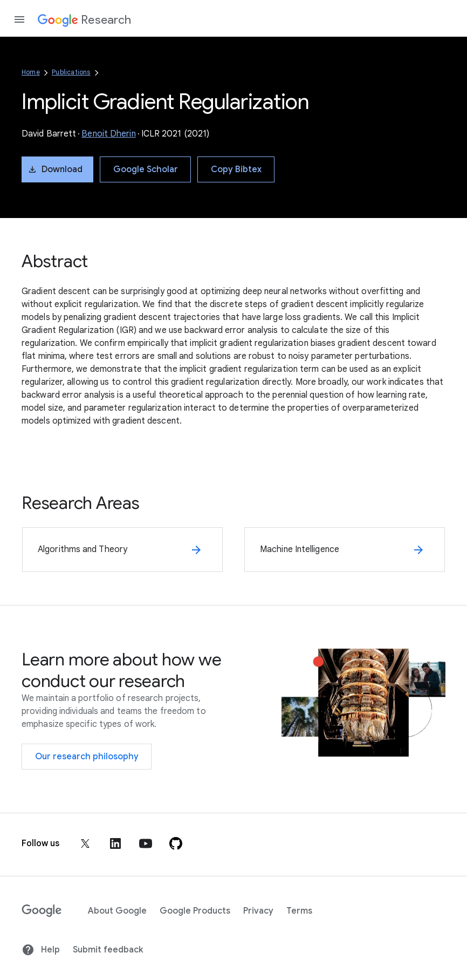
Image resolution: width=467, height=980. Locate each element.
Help (41, 950)
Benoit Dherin (108, 134)
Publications (71, 72)
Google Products (195, 911)
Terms (299, 911)
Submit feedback (108, 950)
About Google (117, 911)
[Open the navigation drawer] (19, 19)
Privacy (258, 911)
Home (31, 72)
